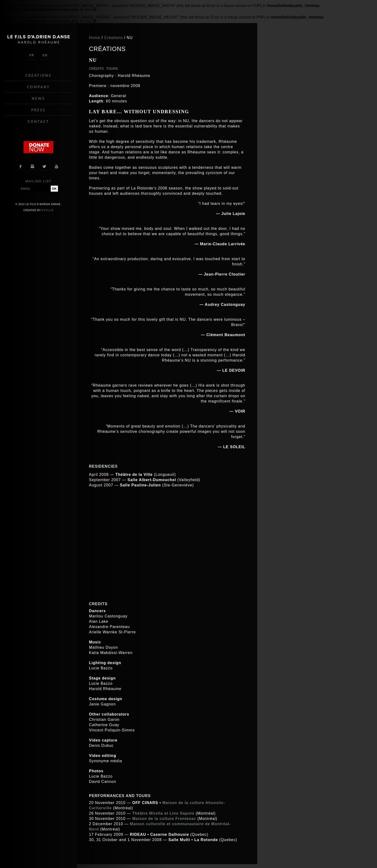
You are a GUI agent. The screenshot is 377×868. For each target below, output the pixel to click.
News (38, 98)
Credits (96, 69)
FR (32, 55)
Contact (38, 122)
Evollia (48, 210)
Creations (39, 75)
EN (45, 55)
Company (38, 87)
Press (38, 110)
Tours (112, 69)
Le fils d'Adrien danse (38, 39)
